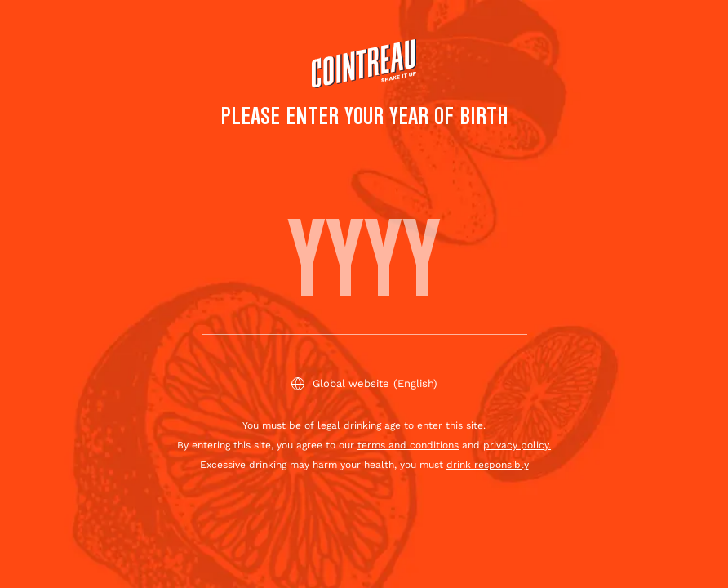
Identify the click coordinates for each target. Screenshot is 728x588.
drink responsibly (488, 465)
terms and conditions (408, 445)
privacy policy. (517, 445)
